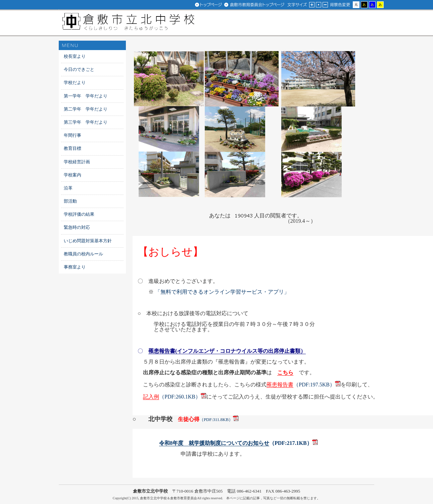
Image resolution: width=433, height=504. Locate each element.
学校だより (75, 82)
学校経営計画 (77, 162)
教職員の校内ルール (83, 254)
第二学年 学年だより (86, 109)
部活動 (70, 201)
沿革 (68, 188)
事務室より (75, 267)
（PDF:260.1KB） (172, 397)
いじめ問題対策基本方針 (88, 241)
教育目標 (73, 148)
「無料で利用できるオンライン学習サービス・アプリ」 (222, 292)
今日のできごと (79, 69)
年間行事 (73, 135)
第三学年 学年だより (86, 122)
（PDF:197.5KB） (301, 385)
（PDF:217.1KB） (236, 443)
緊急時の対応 (77, 227)
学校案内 (73, 175)
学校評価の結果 (79, 214)
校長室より (75, 56)
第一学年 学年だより (86, 96)
